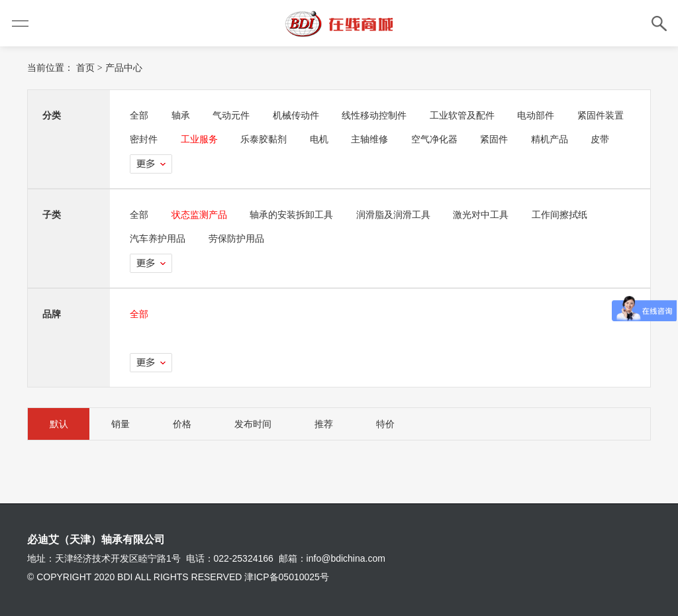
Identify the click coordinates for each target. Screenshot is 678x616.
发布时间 (260, 424)
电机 (393, 139)
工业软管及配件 (467, 115)
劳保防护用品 (238, 238)
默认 (60, 424)
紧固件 (570, 139)
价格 (187, 424)
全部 (140, 115)
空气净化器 (509, 139)
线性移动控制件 (379, 115)
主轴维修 (444, 139)
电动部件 (542, 115)
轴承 (182, 115)
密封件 (215, 139)
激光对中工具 (485, 215)
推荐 (332, 424)
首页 (85, 68)
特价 (396, 424)
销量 (123, 424)
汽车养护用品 (158, 238)
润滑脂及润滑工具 (397, 215)
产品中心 (124, 68)
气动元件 (234, 115)
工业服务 (271, 139)
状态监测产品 (201, 215)
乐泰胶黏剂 (336, 139)
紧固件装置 (154, 139)
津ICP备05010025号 (287, 577)
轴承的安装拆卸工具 (294, 215)
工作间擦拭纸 (564, 215)
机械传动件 (299, 115)
